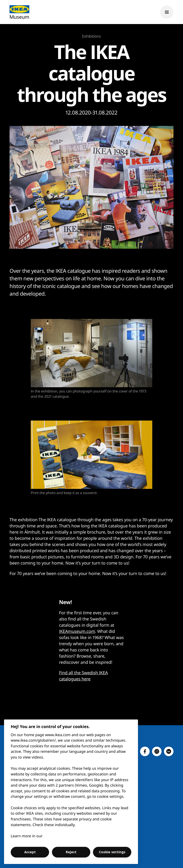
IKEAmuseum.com (77, 631)
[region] (71, 792)
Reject (71, 852)
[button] (145, 751)
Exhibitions (92, 36)
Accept (30, 852)
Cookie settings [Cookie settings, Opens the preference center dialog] (112, 852)
